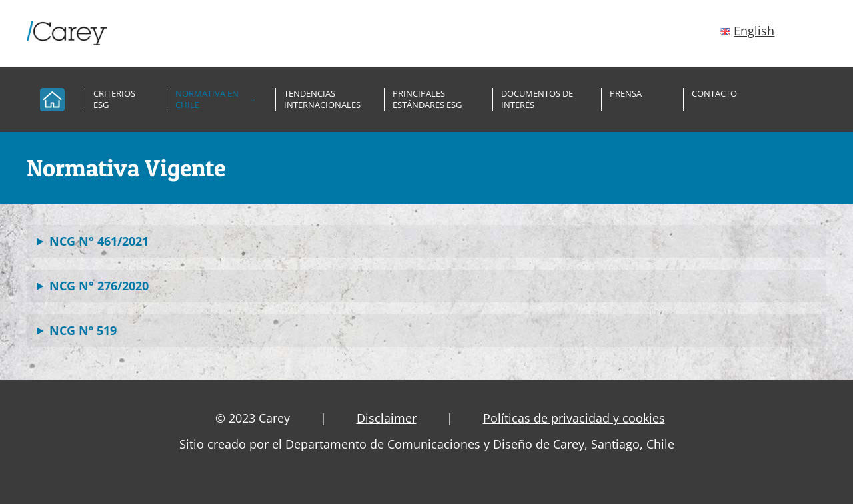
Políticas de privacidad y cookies (574, 418)
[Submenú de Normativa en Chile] (253, 100)
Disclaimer (387, 418)
